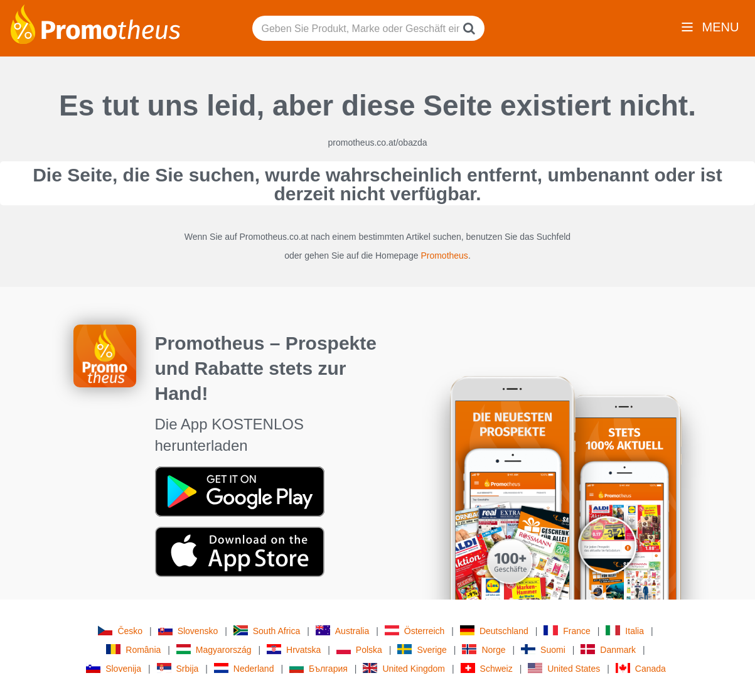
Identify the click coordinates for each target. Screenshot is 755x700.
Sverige (422, 649)
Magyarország (214, 649)
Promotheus (444, 256)
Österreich (415, 631)
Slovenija (114, 668)
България (319, 668)
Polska (359, 649)
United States (564, 668)
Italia (625, 631)
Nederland (244, 668)
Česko (120, 631)
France (567, 631)
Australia (342, 631)
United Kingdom (404, 668)
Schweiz (487, 668)
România (133, 649)
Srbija (178, 668)
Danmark (608, 649)
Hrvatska (294, 649)
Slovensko (188, 631)
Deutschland (494, 631)
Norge (484, 649)
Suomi (543, 649)
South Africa (267, 631)
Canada (641, 668)
